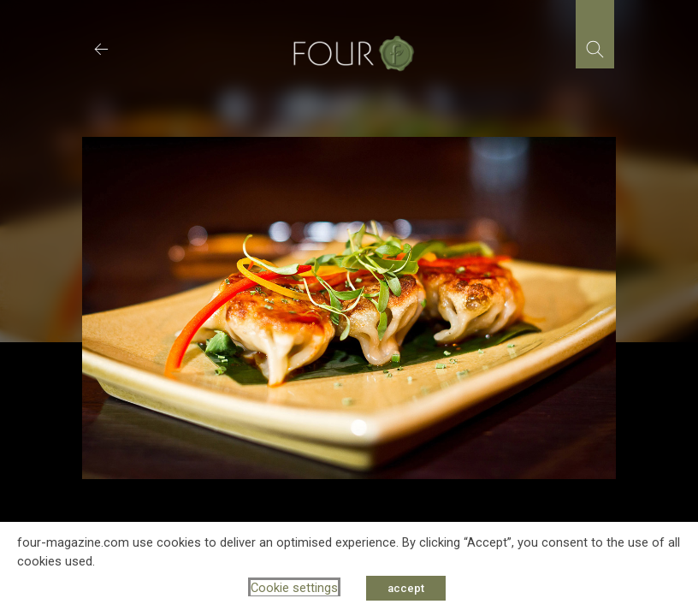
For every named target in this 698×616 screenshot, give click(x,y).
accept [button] (406, 588)
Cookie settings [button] (294, 588)
